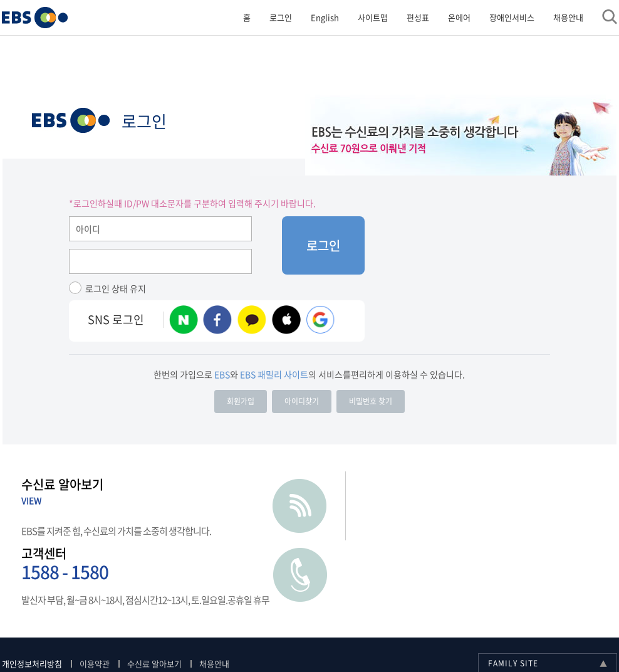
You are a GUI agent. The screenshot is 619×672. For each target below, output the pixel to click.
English (324, 17)
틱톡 (604, 634)
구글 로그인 (321, 322)
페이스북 (510, 634)
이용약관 (95, 598)
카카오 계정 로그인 (252, 322)
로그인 (280, 17)
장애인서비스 (511, 17)
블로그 (541, 634)
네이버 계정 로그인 (184, 322)
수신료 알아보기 (155, 598)
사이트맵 (372, 17)
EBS (71, 122)
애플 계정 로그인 (286, 322)
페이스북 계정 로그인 (217, 322)
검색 (609, 17)
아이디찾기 (302, 403)
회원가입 (241, 403)
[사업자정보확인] (408, 627)
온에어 (459, 17)
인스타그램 (479, 634)
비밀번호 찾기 (371, 403)
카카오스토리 (573, 634)
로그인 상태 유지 (116, 290)
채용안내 (568, 17)
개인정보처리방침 (33, 598)
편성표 (417, 17)
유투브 (447, 634)
